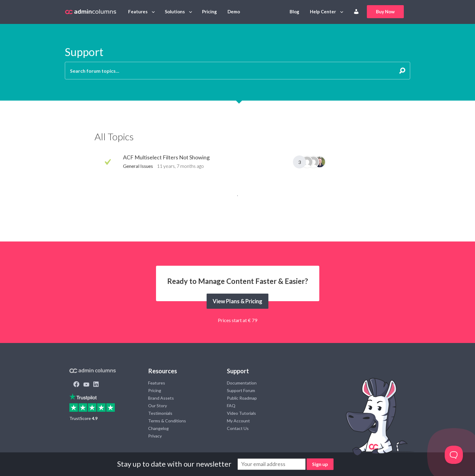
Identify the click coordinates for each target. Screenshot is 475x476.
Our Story (158, 406)
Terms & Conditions (167, 421)
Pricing (209, 12)
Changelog (158, 428)
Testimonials (160, 413)
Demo (234, 12)
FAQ (231, 406)
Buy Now (385, 12)
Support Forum (241, 390)
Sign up (320, 464)
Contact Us (238, 428)
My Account (238, 421)
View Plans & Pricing (237, 301)
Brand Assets (161, 398)
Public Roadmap (242, 398)
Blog (294, 12)
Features (138, 12)
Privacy (155, 436)
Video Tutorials (241, 413)
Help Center (323, 12)
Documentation (242, 383)
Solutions (175, 12)
